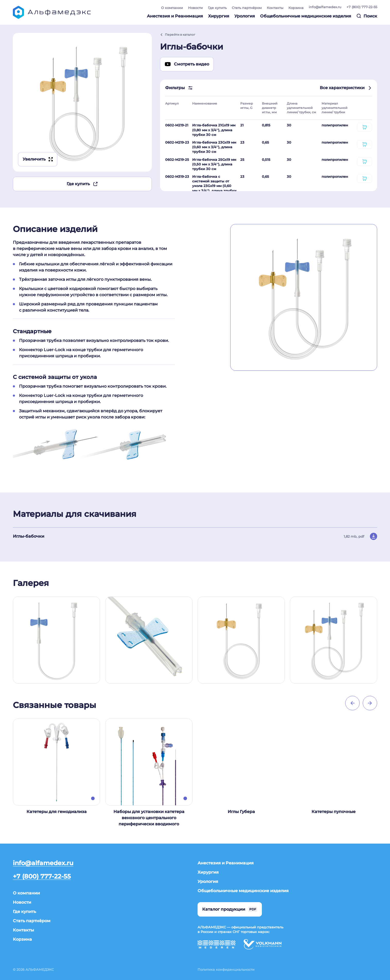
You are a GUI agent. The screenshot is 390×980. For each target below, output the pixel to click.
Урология (245, 16)
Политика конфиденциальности (226, 969)
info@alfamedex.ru (325, 7)
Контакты (275, 8)
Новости (195, 8)
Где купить (217, 8)
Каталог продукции (230, 909)
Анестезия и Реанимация (175, 16)
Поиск (367, 16)
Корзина (296, 8)
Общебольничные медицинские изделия (306, 16)
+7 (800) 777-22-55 (362, 7)
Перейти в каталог (178, 35)
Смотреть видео (187, 64)
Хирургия (219, 16)
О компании (172, 8)
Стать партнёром (247, 8)
